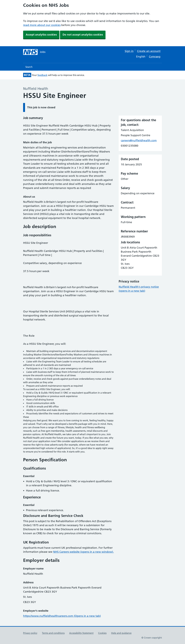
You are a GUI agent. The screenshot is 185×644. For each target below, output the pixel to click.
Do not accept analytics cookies (83, 35)
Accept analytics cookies (41, 35)
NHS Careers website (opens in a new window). (83, 552)
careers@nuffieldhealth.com (139, 140)
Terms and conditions (53, 633)
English (141, 57)
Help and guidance (121, 633)
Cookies (102, 633)
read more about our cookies (42, 25)
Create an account (149, 51)
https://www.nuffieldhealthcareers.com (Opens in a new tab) (62, 616)
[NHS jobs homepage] (34, 52)
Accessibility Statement (81, 633)
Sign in (129, 51)
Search (29, 67)
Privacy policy (30, 633)
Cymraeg (155, 57)
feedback (42, 75)
